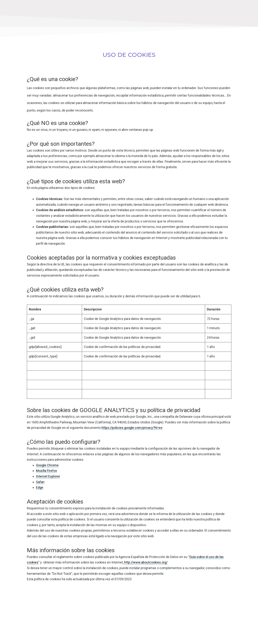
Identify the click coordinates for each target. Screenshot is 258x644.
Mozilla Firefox (46, 471)
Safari (40, 482)
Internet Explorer (48, 476)
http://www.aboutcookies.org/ (146, 562)
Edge (40, 487)
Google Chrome (47, 465)
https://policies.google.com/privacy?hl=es (132, 428)
